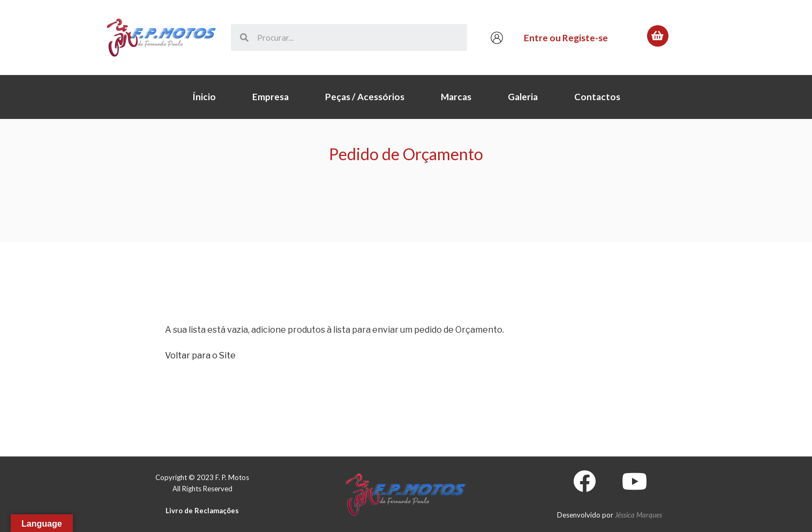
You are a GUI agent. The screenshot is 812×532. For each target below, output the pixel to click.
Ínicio (204, 97)
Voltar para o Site (200, 355)
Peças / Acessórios (365, 97)
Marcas (456, 97)
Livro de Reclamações (202, 511)
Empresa (270, 97)
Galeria (523, 97)
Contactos (597, 97)
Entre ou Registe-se (566, 38)
